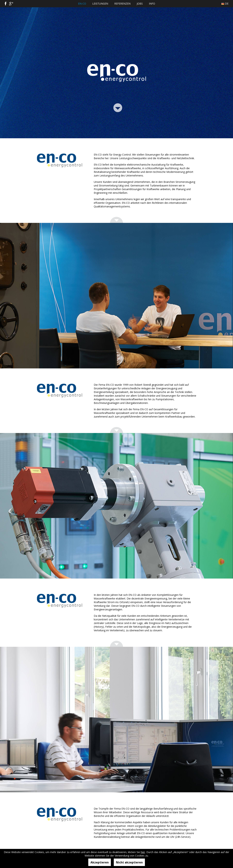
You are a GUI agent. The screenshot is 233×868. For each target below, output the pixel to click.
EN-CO (82, 4)
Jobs (140, 4)
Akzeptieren (100, 862)
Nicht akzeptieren (129, 862)
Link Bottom (118, 107)
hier (143, 852)
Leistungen (100, 4)
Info (152, 4)
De (227, 4)
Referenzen (122, 4)
